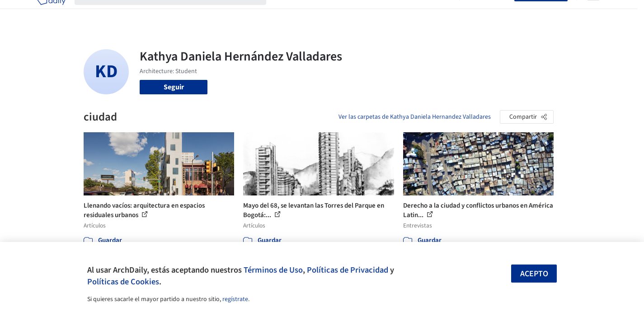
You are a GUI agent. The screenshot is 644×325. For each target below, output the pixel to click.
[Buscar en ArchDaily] (178, 13)
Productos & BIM (364, 13)
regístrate (235, 299)
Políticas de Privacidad (348, 270)
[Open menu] (593, 13)
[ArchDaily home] (51, 13)
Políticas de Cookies (123, 282)
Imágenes (316, 13)
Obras (284, 13)
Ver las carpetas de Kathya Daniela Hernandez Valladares (415, 117)
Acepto (534, 274)
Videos (440, 13)
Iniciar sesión (489, 13)
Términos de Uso (273, 270)
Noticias (409, 13)
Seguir (174, 87)
